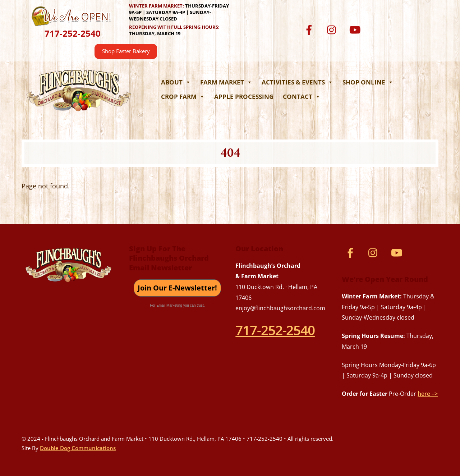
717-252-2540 (73, 33)
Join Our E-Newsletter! (177, 288)
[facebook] (310, 29)
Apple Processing (244, 97)
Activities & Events (297, 82)
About (176, 82)
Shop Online (368, 82)
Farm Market (226, 82)
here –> (428, 394)
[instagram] (333, 29)
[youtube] (356, 29)
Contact (302, 97)
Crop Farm (183, 97)
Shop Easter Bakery (126, 51)
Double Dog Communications (78, 448)
